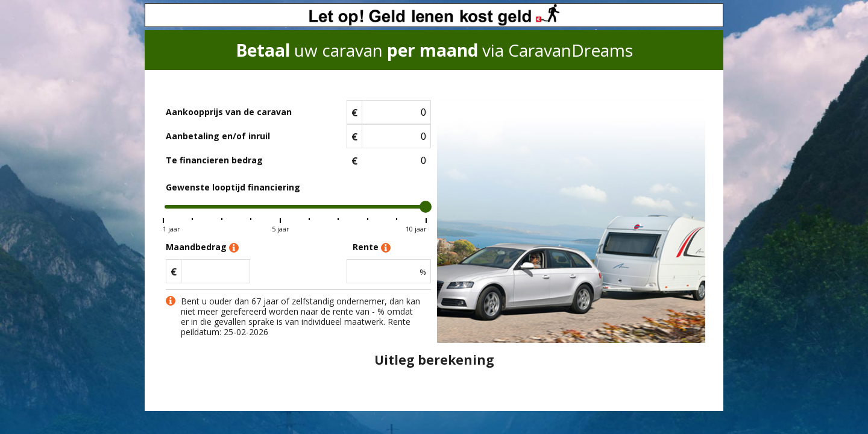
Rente (372, 247)
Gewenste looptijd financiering (233, 187)
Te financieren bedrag (214, 160)
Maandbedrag (202, 247)
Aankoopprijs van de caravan (229, 112)
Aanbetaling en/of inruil (218, 136)
